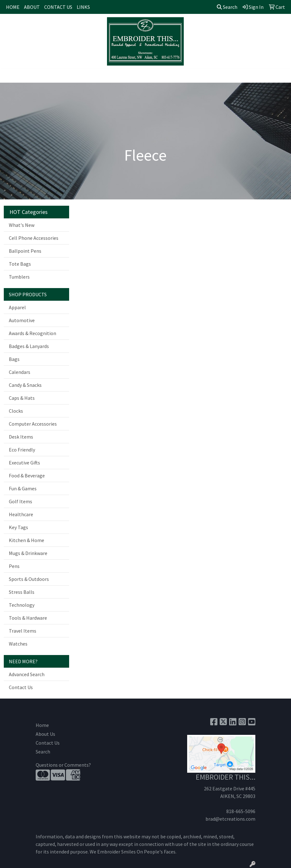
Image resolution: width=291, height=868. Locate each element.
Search (227, 7)
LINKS (83, 7)
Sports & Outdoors (29, 579)
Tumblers (19, 277)
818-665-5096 (241, 811)
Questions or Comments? (63, 765)
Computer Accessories (33, 424)
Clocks (16, 411)
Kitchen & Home (27, 540)
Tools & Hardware (28, 618)
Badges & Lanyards (29, 346)
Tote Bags (20, 264)
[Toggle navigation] (10, 76)
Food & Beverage (27, 475)
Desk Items (21, 437)
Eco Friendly (22, 450)
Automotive (22, 320)
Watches (18, 644)
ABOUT (32, 7)
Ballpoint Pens (25, 251)
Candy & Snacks (25, 385)
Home (42, 725)
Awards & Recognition (33, 333)
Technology (22, 605)
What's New (22, 225)
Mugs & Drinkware (28, 553)
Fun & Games (23, 488)
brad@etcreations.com (230, 819)
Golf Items (21, 501)
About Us (45, 734)
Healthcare (21, 514)
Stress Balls (22, 592)
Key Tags (18, 527)
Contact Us (21, 687)
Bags (14, 359)
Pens (14, 566)
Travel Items (23, 631)
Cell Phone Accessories (34, 238)
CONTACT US (58, 7)
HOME (13, 7)
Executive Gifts (24, 463)
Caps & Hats (22, 398)
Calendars (20, 372)
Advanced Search (27, 674)
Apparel (17, 307)
